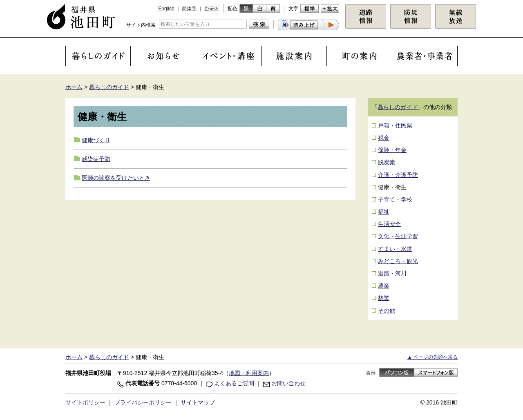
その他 (387, 311)
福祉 (384, 212)
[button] (308, 25)
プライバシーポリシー (143, 402)
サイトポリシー (85, 402)
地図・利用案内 (249, 373)
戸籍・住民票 (395, 125)
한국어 (212, 9)
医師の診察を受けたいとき (116, 178)
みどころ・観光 (398, 261)
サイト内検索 (141, 25)
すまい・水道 (395, 249)
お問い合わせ (288, 383)
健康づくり (96, 140)
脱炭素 (387, 162)
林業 (384, 298)
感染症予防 (96, 159)
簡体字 (189, 9)
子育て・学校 (395, 199)
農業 (384, 286)
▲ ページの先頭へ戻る (432, 357)
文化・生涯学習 (398, 236)
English (166, 9)
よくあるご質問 (234, 383)
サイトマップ (198, 402)
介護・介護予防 (398, 175)
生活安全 (389, 224)
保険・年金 (392, 150)
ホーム (74, 87)
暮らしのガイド (109, 87)
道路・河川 (392, 273)
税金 (384, 138)
